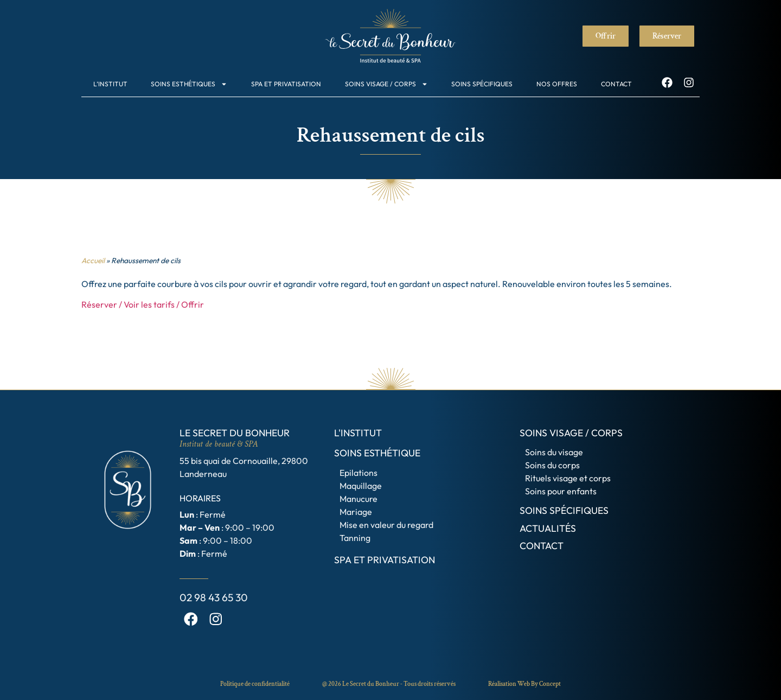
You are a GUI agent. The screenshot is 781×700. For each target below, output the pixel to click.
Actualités (548, 528)
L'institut (358, 433)
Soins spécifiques (482, 84)
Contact (616, 84)
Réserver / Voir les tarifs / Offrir (143, 304)
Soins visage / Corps (386, 84)
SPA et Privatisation (286, 84)
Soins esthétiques (189, 84)
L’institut (110, 84)
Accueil (93, 260)
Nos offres (557, 84)
